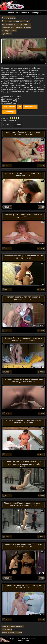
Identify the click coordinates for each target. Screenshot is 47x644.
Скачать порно (9, 18)
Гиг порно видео (9, 30)
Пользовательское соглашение (28, 640)
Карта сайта (15, 639)
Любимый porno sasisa (12, 633)
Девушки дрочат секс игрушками (16, 24)
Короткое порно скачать (13, 626)
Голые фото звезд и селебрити (16, 21)
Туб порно (7, 34)
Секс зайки (7, 629)
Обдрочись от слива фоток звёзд (16, 27)
